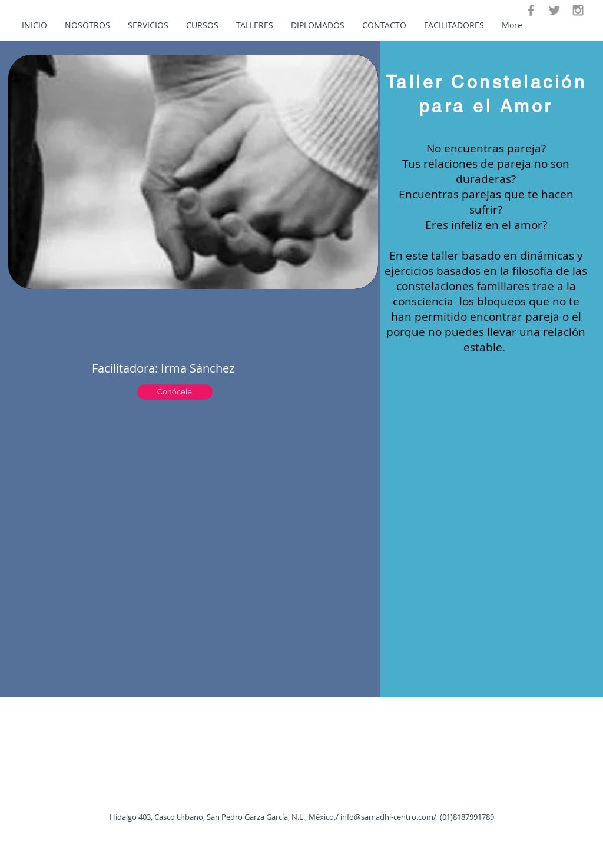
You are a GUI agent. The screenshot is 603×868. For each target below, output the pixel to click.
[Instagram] (578, 10)
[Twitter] (554, 10)
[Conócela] (175, 392)
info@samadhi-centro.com (387, 817)
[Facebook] (531, 10)
